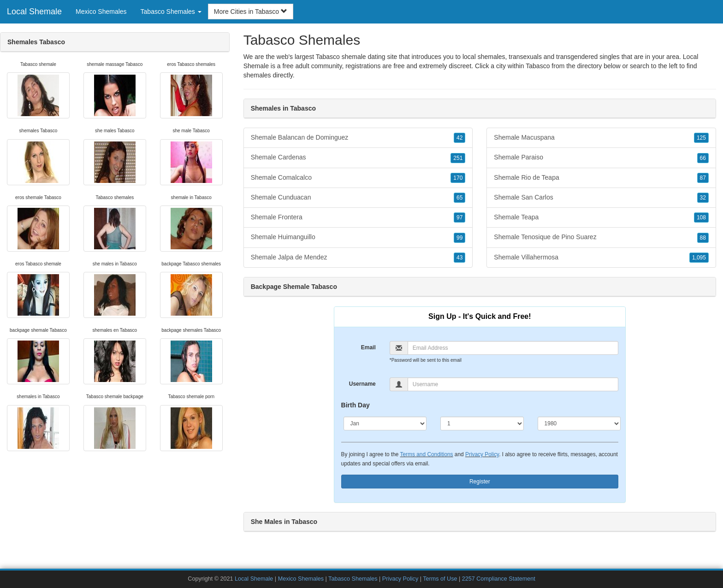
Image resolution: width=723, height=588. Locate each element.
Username (362, 384)
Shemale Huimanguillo (358, 237)
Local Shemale (34, 12)
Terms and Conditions (427, 454)
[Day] (482, 423)
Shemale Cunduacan (358, 198)
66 (703, 158)
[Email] (513, 348)
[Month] (385, 423)
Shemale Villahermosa (601, 258)
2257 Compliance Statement (499, 579)
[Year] (579, 423)
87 (703, 178)
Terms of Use (440, 579)
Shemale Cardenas (358, 158)
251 (458, 158)
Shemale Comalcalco (358, 178)
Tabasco (538, 66)
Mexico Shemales (101, 12)
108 (701, 218)
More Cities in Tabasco (251, 12)
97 (459, 218)
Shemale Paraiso (601, 158)
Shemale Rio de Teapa (601, 178)
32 (703, 198)
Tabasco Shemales (353, 579)
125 (701, 138)
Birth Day (356, 405)
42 (459, 138)
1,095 (699, 258)
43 (459, 258)
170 (458, 178)
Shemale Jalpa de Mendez (358, 258)
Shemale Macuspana (601, 138)
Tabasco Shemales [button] (171, 12)
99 (459, 238)
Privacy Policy (482, 454)
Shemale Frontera (358, 218)
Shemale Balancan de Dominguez (358, 138)
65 (459, 198)
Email (368, 347)
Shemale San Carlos (601, 198)
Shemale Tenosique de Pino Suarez (601, 237)
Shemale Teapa (601, 218)
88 (703, 238)
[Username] (513, 384)
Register (480, 482)
